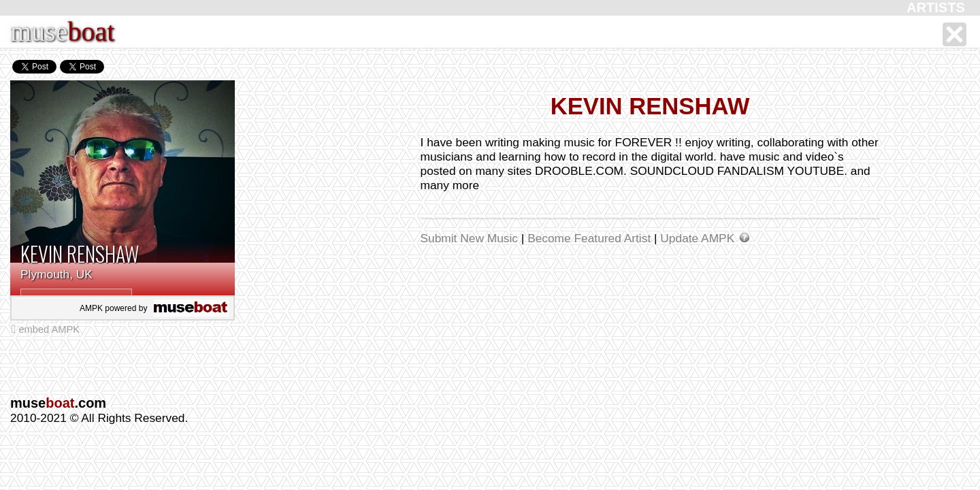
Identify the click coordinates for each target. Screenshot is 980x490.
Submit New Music (471, 238)
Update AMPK (699, 238)
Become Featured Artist (591, 238)
